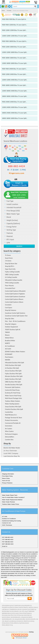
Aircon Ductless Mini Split (13, 371)
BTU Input (10, 240)
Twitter (17, 642)
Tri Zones (9, 11)
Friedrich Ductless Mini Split (14, 409)
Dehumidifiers (10, 437)
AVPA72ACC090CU (30, 609)
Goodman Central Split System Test (16, 316)
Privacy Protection (7, 483)
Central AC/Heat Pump (12, 390)
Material (10, 236)
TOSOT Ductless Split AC (13, 330)
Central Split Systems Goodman (15, 297)
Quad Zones (9, 258)
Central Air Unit (6, 523)
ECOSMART (9, 354)
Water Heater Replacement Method (12, 500)
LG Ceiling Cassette (11, 277)
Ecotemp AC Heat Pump (13, 393)
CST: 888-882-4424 (8, 540)
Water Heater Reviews (9, 502)
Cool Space (9, 308)
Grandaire (8, 305)
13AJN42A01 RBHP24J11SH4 (25, 621)
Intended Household (14, 208)
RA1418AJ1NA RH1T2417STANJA (12, 615)
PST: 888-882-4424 (8, 542)
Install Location (12, 204)
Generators (9, 426)
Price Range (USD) (13, 211)
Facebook (13, 642)
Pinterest (23, 642)
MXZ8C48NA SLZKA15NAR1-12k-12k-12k (14, 611)
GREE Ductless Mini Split (13, 382)
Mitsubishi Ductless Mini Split (15, 363)
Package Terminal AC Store (14, 418)
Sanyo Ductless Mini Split (13, 407)
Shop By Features (11, 310)
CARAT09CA (27, 615)
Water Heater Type (13, 214)
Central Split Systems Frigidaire (15, 294)
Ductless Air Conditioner (9, 519)
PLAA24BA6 (11, 621)
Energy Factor (12, 227)
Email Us (5, 546)
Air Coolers (9, 429)
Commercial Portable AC (13, 423)
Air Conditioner (10, 346)
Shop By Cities (10, 319)
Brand (9, 217)
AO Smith (8, 349)
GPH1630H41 (6, 606)
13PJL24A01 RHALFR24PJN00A (21, 613)
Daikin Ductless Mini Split (13, 379)
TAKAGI (7, 332)
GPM (8, 243)
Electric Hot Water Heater (12, 448)
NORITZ (7, 343)
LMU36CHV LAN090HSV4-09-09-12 (12, 609)
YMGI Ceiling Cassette (12, 283)
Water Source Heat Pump (13, 396)
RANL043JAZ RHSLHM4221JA (11, 623)
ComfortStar (9, 412)
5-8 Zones (8, 261)
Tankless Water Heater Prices (11, 504)
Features (10, 233)
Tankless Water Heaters (13, 401)
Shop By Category (11, 324)
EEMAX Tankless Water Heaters (15, 352)
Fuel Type (10, 201)
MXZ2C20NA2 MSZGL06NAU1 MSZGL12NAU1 (24, 607)
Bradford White (10, 341)
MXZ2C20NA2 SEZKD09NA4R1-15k (12, 617)
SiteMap (31, 632)
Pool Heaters (9, 357)
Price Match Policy (7, 476)
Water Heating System (12, 404)
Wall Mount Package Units (13, 398)
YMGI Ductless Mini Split (13, 365)
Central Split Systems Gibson (14, 302)
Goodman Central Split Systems (15, 313)
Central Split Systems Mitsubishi (15, 291)
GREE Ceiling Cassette (12, 275)
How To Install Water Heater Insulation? (13, 497)
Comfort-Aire (9, 440)
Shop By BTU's (10, 266)
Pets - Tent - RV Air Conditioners (15, 321)
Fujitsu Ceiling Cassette (12, 272)
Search (19, 246)
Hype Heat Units (10, 269)
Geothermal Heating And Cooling (11, 521)
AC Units (5, 517)
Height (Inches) (12, 220)
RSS (26, 642)
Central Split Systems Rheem (14, 299)
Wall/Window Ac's (11, 415)
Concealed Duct (10, 288)
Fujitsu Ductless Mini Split (13, 374)
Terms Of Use (6, 481)
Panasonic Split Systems (13, 387)
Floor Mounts (9, 286)
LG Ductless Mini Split (12, 368)
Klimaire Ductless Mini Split (14, 376)
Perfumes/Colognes (11, 434)
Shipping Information (8, 474)
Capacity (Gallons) (13, 224)
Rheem (7, 335)
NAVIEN (8, 360)
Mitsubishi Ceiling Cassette (14, 280)
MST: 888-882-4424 (8, 544)
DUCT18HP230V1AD (17, 606)
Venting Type (11, 230)
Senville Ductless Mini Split (14, 385)
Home (3, 11)
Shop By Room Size (11, 264)
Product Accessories (11, 420)
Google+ (20, 642)
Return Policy (6, 478)
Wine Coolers (9, 431)
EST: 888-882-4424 (8, 537)
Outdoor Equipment (11, 327)
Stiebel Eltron (9, 338)
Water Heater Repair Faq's (10, 495)
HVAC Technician (7, 525)
